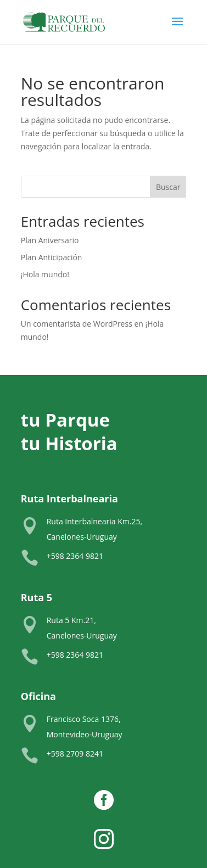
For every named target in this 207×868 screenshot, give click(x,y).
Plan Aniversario (50, 240)
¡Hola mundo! (45, 274)
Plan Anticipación (52, 257)
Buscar (168, 187)
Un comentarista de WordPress (77, 324)
